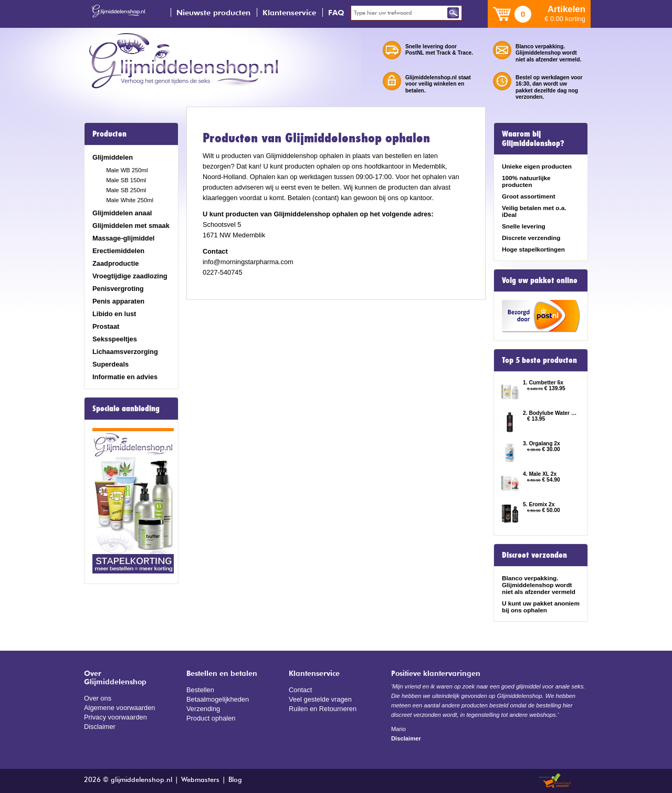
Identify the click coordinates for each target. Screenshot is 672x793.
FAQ (336, 12)
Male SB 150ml (126, 180)
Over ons (98, 698)
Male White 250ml (130, 200)
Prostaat (106, 326)
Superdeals (111, 364)
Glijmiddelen (113, 157)
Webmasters (200, 780)
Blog (235, 780)
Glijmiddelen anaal (122, 213)
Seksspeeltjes (115, 339)
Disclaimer (100, 727)
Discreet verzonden (534, 555)
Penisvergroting (118, 289)
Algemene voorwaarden (120, 708)
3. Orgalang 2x (542, 444)
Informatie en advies (125, 377)
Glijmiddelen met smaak (131, 226)
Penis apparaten (118, 301)
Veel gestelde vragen (320, 699)
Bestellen (200, 690)
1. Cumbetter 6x (543, 383)
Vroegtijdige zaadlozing (130, 276)
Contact (300, 690)
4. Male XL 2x (540, 474)
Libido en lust (114, 314)
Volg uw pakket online (540, 280)
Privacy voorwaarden (115, 717)
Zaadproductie (115, 263)
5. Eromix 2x (539, 504)
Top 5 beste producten (539, 360)
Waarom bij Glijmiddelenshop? (533, 139)
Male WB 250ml (127, 170)
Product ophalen (211, 718)
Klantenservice (289, 12)
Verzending (203, 709)
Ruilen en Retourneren (323, 709)
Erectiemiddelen (118, 251)
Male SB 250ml (126, 190)
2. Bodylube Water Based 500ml (550, 413)
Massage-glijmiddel (123, 238)
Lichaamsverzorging (125, 352)
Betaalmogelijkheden (218, 699)
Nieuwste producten (213, 12)
